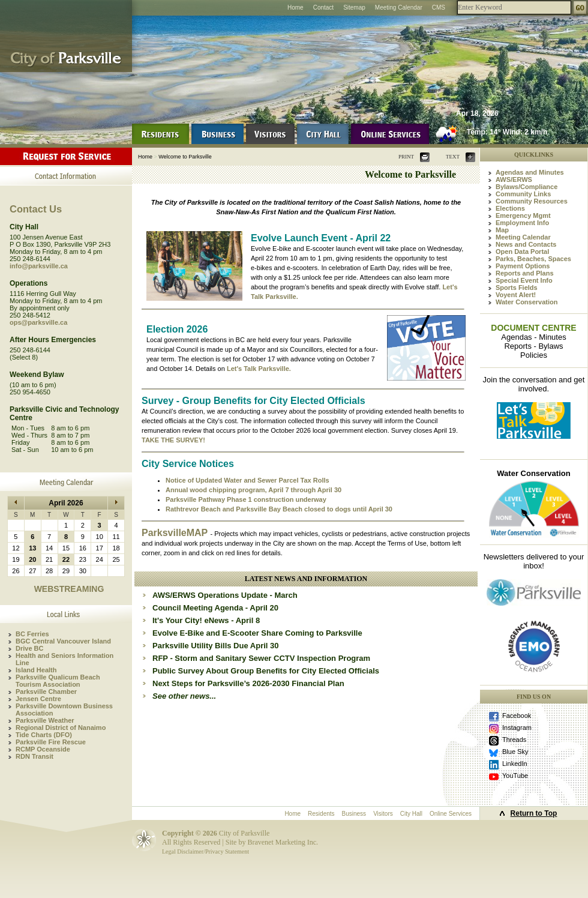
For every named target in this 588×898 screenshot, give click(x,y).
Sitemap (354, 8)
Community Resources (532, 201)
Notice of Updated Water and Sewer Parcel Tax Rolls (247, 480)
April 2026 (66, 503)
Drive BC (29, 648)
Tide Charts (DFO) (44, 735)
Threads (514, 740)
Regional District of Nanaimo (61, 728)
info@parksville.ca (39, 266)
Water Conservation (527, 302)
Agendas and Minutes (530, 172)
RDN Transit (34, 756)
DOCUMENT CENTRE (533, 328)
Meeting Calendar (399, 8)
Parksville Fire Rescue (51, 742)
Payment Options (523, 266)
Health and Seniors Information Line (64, 659)
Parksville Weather (45, 720)
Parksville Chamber (46, 692)
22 (66, 559)
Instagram (517, 728)
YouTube (515, 776)
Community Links (523, 194)
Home (295, 8)
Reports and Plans (525, 273)
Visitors (383, 814)
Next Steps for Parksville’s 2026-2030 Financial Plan (248, 683)
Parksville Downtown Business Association (64, 710)
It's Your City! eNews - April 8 (206, 620)
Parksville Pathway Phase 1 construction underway (246, 499)
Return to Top (534, 813)
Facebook (517, 716)
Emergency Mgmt (523, 215)
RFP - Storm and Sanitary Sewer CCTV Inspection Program (261, 658)
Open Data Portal (522, 252)
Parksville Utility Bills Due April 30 (216, 646)
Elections (510, 208)
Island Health (36, 670)
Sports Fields (517, 288)
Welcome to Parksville (185, 157)
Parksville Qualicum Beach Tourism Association (58, 681)
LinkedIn (515, 764)
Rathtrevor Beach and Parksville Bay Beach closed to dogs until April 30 (279, 509)
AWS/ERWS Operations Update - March (225, 595)
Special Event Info (524, 280)
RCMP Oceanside (43, 749)
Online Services (451, 814)
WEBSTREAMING (69, 589)
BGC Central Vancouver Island (63, 641)
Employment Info (522, 223)
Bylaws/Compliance (526, 187)
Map (502, 230)
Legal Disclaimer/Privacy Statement (205, 851)
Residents (321, 814)
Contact (323, 8)
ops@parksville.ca (38, 322)
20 (32, 559)
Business (354, 814)
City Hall (411, 814)
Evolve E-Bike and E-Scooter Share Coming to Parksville (257, 633)
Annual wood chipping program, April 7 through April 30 (253, 490)
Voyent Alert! (516, 295)
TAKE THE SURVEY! (173, 440)
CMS (439, 8)
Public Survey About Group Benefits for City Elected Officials (266, 671)
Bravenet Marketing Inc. (283, 842)
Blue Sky (515, 752)
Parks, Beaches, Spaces (533, 259)
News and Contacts (526, 244)
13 (32, 548)
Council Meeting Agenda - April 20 (215, 608)
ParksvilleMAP (176, 533)
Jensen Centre (38, 699)
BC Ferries (32, 634)
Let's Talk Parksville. (259, 369)
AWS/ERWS (514, 179)
